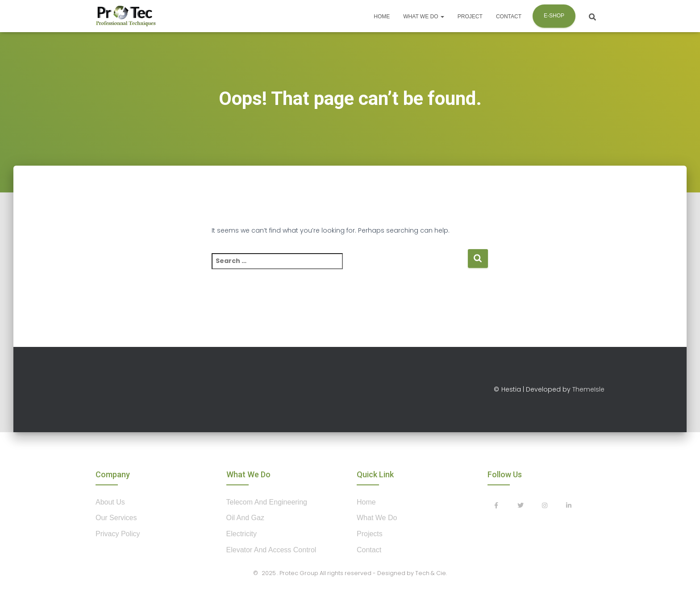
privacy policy (118, 534)
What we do (424, 17)
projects (370, 534)
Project (470, 17)
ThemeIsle (588, 389)
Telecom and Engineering (267, 502)
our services (116, 518)
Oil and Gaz (245, 518)
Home (382, 17)
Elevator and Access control (271, 550)
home (366, 502)
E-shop (554, 16)
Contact (509, 17)
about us (110, 502)
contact (369, 550)
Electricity (242, 534)
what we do (377, 518)
